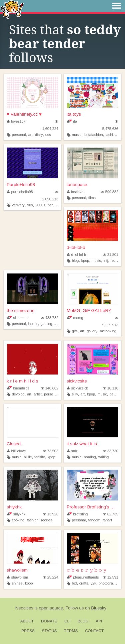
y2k (93, 583)
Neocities (24, 608)
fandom (94, 520)
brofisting (77, 514)
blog (75, 261)
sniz (72, 451)
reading (90, 457)
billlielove (16, 451)
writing (103, 457)
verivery (18, 205)
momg (75, 318)
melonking (108, 331)
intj (106, 261)
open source (51, 608)
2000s (40, 205)
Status (49, 631)
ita (72, 121)
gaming (46, 324)
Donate (49, 621)
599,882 (109, 192)
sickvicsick (77, 388)
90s (30, 205)
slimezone (18, 318)
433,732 (49, 318)
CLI (67, 621)
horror (33, 324)
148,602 (49, 388)
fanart (107, 520)
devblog (18, 394)
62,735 (110, 514)
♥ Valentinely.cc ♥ (24, 114)
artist (37, 394)
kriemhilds (18, 388)
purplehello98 (20, 192)
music (77, 135)
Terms (71, 631)
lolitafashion (93, 135)
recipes (47, 520)
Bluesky (99, 608)
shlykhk (14, 507)
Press (28, 631)
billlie (28, 457)
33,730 (110, 451)
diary (39, 135)
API (99, 621)
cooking (18, 520)
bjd (74, 583)
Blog (83, 621)
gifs (75, 331)
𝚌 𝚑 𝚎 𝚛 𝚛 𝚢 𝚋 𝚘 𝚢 (87, 570)
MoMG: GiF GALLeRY (89, 311)
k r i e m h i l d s (22, 381)
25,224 (50, 577)
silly (75, 394)
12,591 (110, 577)
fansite (40, 457)
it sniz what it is (82, 444)
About (27, 621)
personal (19, 135)
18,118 (110, 388)
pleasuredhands (83, 577)
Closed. (14, 444)
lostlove (75, 192)
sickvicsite (77, 381)
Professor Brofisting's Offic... (92, 507)
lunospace (77, 185)
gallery (92, 331)
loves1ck (16, 121)
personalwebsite (57, 394)
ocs (48, 135)
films (92, 198)
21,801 (110, 255)
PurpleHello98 (21, 185)
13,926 (50, 514)
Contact (94, 631)
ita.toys (74, 114)
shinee (17, 583)
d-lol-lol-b (76, 247)
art (30, 135)
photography (109, 583)
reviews (117, 261)
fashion (111, 135)
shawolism (17, 570)
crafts (84, 583)
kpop (85, 261)
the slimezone (20, 311)
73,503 (50, 451)
